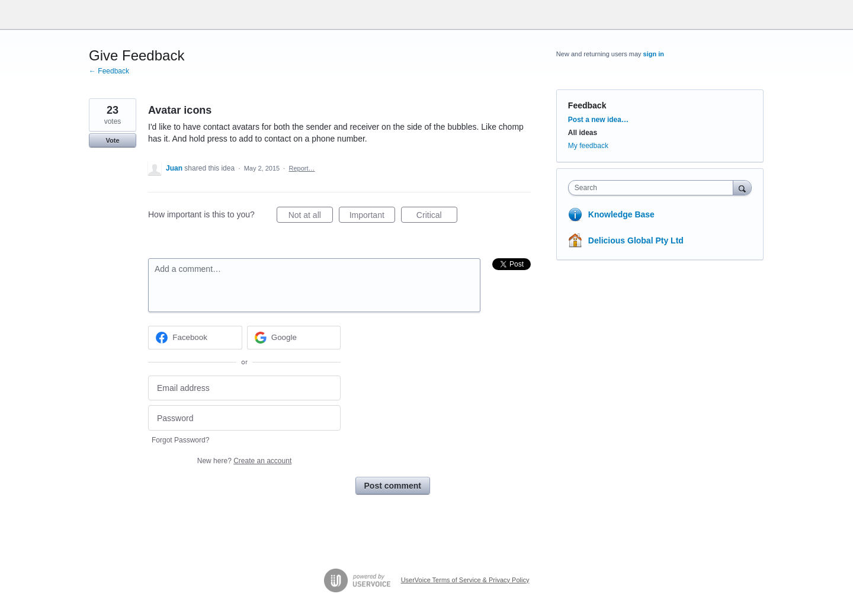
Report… (302, 168)
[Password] (244, 418)
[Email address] (244, 388)
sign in (654, 54)
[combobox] (654, 188)
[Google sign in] (294, 338)
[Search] (742, 187)
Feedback (587, 105)
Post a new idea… (598, 120)
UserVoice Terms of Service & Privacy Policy (465, 580)
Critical (437, 217)
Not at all (311, 217)
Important (372, 217)
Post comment (393, 486)
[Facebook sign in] (195, 338)
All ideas (583, 133)
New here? (244, 461)
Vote (112, 140)
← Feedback (109, 71)
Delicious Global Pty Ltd (636, 240)
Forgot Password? (180, 440)
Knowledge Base (621, 214)
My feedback (588, 146)
